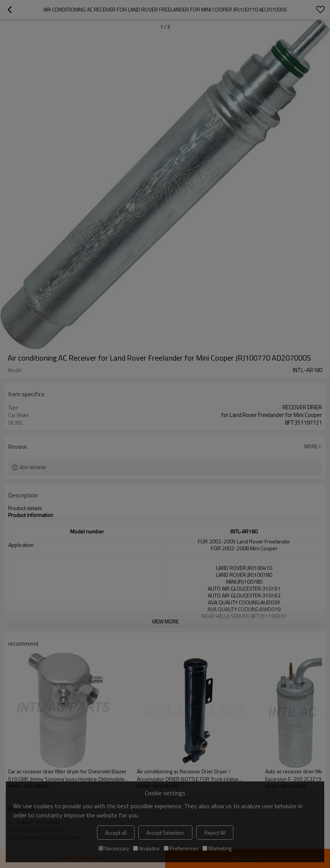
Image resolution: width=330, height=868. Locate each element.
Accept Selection (165, 833)
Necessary (114, 848)
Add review (33, 467)
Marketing (217, 848)
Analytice (146, 848)
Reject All (215, 833)
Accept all (116, 833)
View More (165, 621)
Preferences (181, 848)
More (311, 446)
